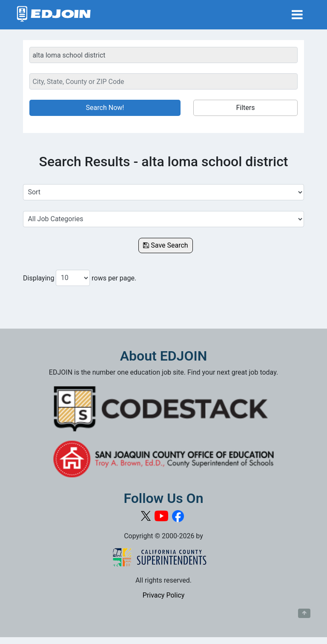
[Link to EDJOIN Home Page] (54, 15)
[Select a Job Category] (163, 219)
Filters (245, 108)
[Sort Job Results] (163, 192)
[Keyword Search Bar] (163, 55)
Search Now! (105, 108)
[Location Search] (163, 81)
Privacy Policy (164, 595)
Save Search (165, 245)
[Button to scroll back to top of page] (304, 613)
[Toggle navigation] (297, 15)
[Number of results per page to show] (73, 278)
